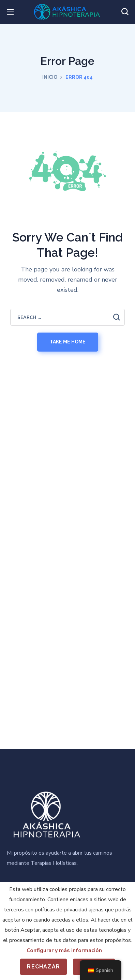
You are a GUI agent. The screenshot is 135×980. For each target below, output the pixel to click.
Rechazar (43, 967)
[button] (125, 12)
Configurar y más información (64, 950)
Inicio (50, 77)
